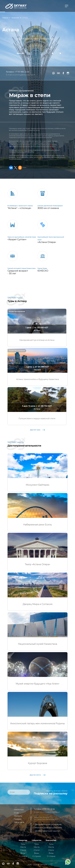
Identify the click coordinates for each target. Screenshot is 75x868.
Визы (23, 853)
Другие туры (37, 430)
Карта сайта (19, 822)
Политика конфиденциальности (49, 828)
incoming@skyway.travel (24, 75)
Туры (23, 844)
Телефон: (10, 72)
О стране (23, 856)
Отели (23, 850)
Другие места (38, 775)
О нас (17, 813)
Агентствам (19, 810)
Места (23, 847)
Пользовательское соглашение (48, 824)
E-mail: (9, 75)
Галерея (18, 819)
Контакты (18, 816)
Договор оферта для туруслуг (48, 831)
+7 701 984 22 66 (22, 72)
